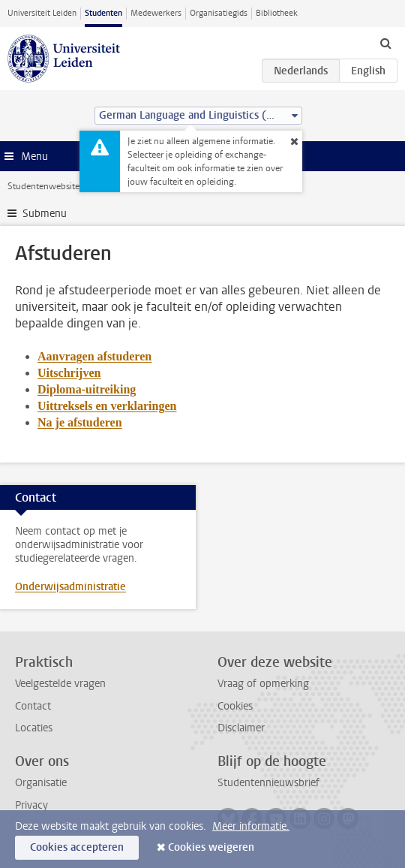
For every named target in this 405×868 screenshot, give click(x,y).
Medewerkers (156, 13)
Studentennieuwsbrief (268, 783)
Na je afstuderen (80, 422)
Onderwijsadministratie (70, 587)
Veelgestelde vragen (60, 684)
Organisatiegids (219, 13)
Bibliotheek (277, 13)
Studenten (103, 13)
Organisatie (41, 783)
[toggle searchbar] (385, 43)
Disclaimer (241, 728)
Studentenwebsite (43, 186)
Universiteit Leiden (42, 13)
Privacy (31, 805)
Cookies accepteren (77, 847)
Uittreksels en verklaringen (107, 406)
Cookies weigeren (211, 847)
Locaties (34, 728)
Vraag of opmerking (263, 684)
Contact (33, 706)
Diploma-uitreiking (87, 389)
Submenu (45, 214)
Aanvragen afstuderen (94, 356)
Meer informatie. (251, 826)
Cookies (235, 706)
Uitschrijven (69, 373)
